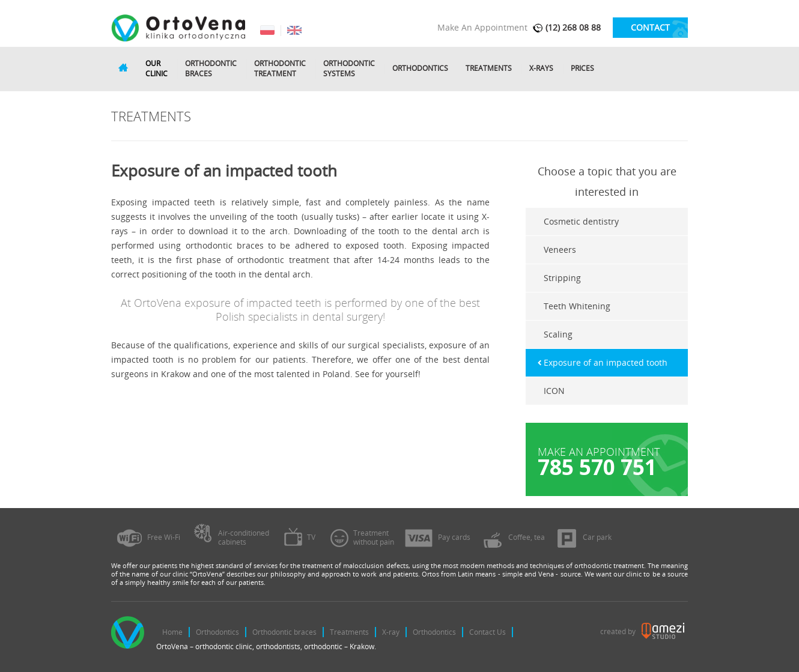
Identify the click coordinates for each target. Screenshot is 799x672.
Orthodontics (420, 68)
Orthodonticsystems (349, 69)
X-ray (391, 632)
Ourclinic (156, 69)
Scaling (558, 334)
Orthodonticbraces (211, 69)
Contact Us (488, 632)
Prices (582, 68)
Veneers (560, 250)
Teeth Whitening (577, 306)
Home (172, 632)
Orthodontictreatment (280, 69)
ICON (554, 391)
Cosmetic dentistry (581, 221)
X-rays (541, 68)
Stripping (562, 278)
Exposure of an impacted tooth (606, 362)
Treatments (489, 68)
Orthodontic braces (284, 632)
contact (650, 27)
